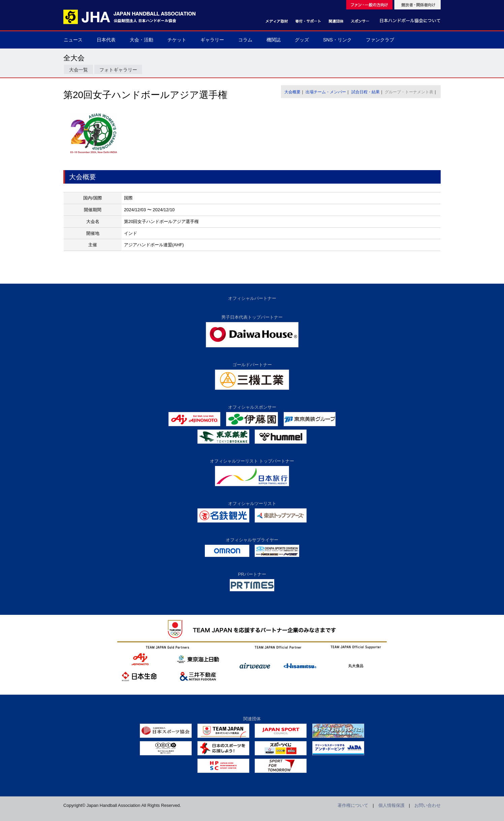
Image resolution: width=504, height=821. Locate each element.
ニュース (73, 40)
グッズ (302, 40)
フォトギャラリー (118, 70)
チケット (177, 40)
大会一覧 (78, 70)
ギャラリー (212, 40)
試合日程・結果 (366, 92)
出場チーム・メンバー (326, 92)
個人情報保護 (391, 805)
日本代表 (106, 40)
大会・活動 (141, 40)
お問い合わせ (428, 805)
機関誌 (274, 40)
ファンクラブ (380, 40)
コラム (245, 40)
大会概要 (292, 92)
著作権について (353, 805)
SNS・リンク (337, 40)
